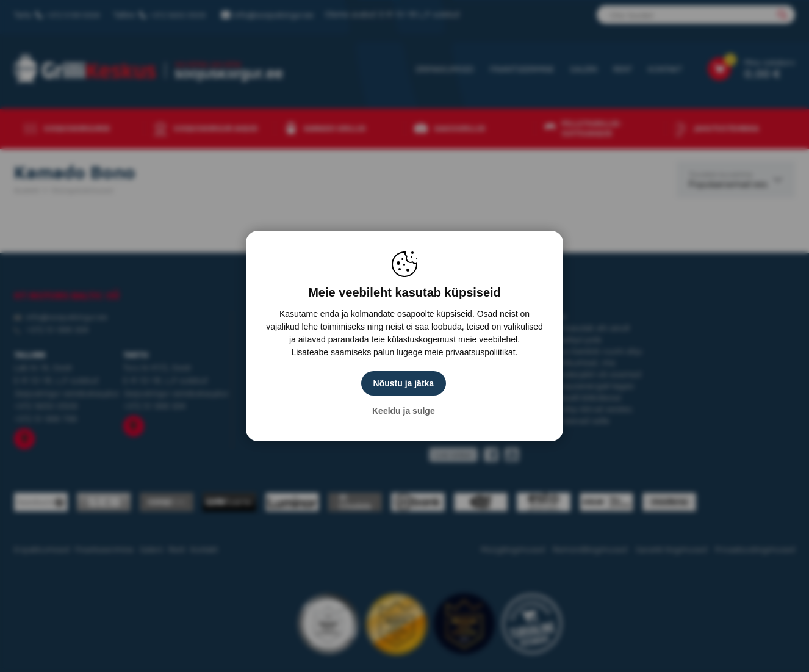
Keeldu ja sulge (405, 411)
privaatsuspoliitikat (480, 352)
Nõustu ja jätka (405, 383)
